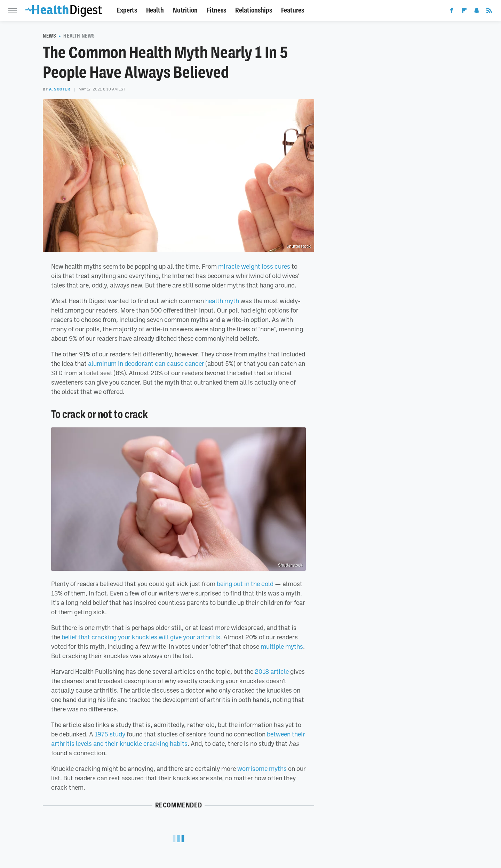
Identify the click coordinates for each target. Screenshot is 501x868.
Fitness (216, 10)
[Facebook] (452, 12)
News (49, 36)
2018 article (272, 671)
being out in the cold (245, 584)
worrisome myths (262, 768)
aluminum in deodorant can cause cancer (146, 363)
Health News (79, 36)
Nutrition (185, 10)
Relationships (254, 10)
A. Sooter (59, 89)
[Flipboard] (464, 12)
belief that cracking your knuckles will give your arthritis (141, 637)
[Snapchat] (477, 12)
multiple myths (282, 646)
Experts (127, 10)
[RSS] (489, 12)
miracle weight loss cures (254, 266)
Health (155, 10)
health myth (222, 301)
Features (293, 10)
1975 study (110, 734)
